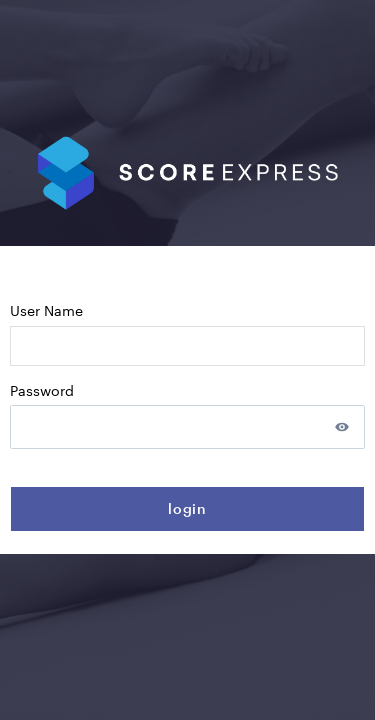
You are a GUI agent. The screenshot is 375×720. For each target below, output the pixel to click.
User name (46, 310)
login (188, 508)
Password (42, 390)
